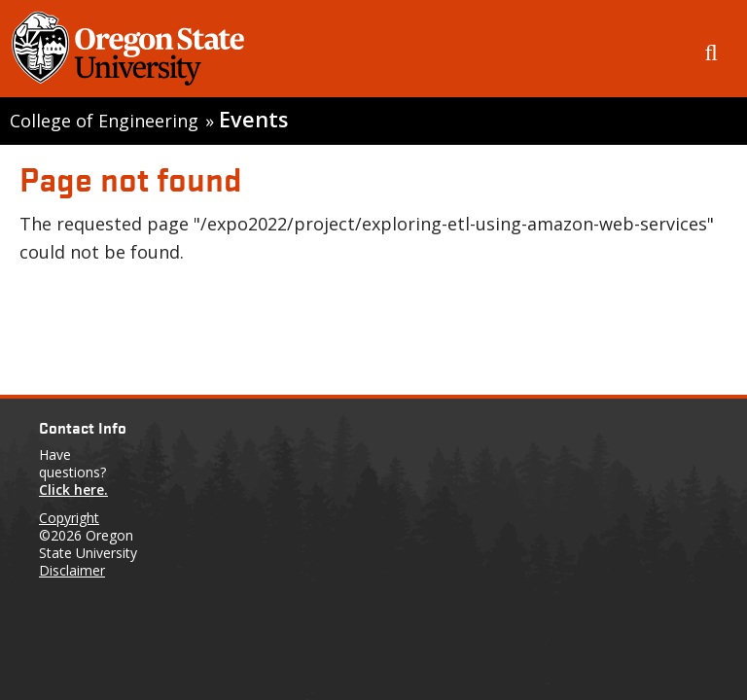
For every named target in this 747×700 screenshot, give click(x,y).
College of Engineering (104, 121)
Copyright (69, 518)
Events (253, 119)
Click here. (73, 490)
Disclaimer (72, 570)
